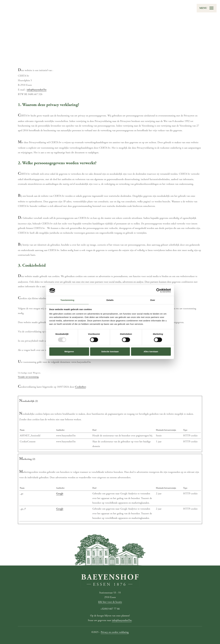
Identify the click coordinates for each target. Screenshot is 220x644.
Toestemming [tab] (67, 300)
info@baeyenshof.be (37, 90)
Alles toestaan (151, 351)
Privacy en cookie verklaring (115, 632)
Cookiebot (80, 387)
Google (60, 494)
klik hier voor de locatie (110, 602)
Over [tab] (153, 300)
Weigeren (69, 351)
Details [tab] (110, 300)
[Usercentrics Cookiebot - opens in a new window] (158, 290)
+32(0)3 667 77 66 (110, 609)
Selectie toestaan (110, 351)
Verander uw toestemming (28, 377)
